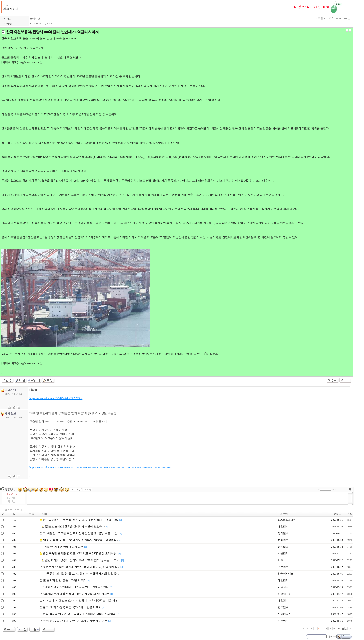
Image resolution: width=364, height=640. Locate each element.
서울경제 (283, 553)
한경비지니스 (286, 574)
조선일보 (283, 567)
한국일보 (283, 607)
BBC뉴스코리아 (287, 520)
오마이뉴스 (284, 614)
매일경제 (283, 526)
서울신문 (283, 587)
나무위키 (283, 621)
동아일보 (283, 533)
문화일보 (283, 540)
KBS (280, 560)
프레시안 (35, 19)
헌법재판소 (284, 594)
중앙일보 (283, 547)
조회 (350, 514)
